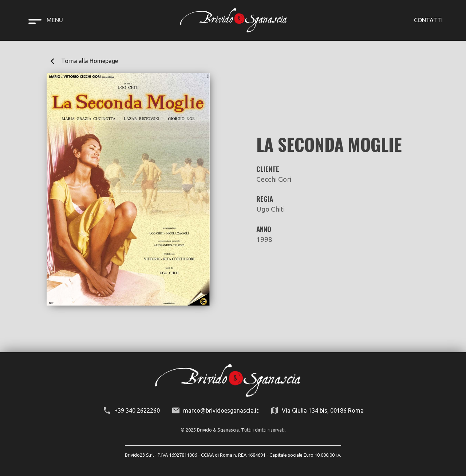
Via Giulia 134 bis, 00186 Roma (323, 410)
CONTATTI (428, 20)
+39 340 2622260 (137, 410)
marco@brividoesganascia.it (221, 410)
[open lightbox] (128, 189)
